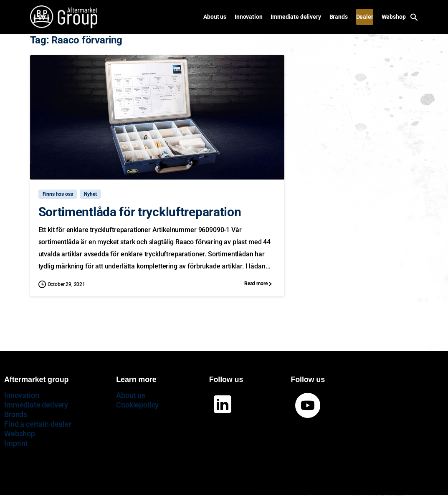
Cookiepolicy (137, 405)
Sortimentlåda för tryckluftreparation (140, 212)
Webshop (20, 434)
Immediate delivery (36, 405)
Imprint (16, 443)
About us (131, 395)
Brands (16, 414)
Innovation (22, 395)
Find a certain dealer (38, 424)
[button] (414, 16)
